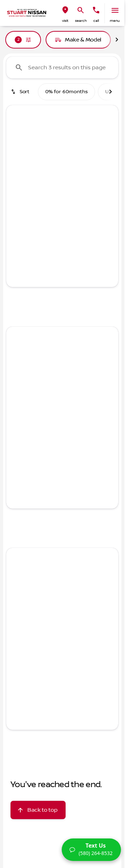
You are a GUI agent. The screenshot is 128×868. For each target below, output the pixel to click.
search (81, 21)
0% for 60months (66, 92)
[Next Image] (117, 40)
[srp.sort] (21, 92)
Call (96, 21)
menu (115, 21)
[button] (65, 13)
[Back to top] (38, 810)
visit (65, 21)
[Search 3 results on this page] (62, 68)
